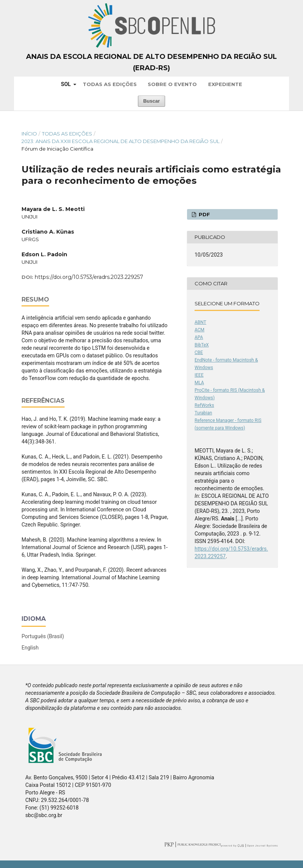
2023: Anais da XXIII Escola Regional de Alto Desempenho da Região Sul (121, 141)
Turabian (203, 413)
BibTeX (202, 345)
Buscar (151, 101)
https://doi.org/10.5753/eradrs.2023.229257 (89, 277)
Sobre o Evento (172, 84)
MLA (199, 383)
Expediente (225, 84)
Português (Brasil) (43, 636)
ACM (199, 330)
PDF (204, 214)
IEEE (199, 375)
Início (29, 134)
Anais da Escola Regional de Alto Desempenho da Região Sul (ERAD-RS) (151, 62)
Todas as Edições (110, 84)
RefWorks (204, 405)
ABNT (200, 322)
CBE (199, 352)
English (30, 648)
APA (199, 337)
